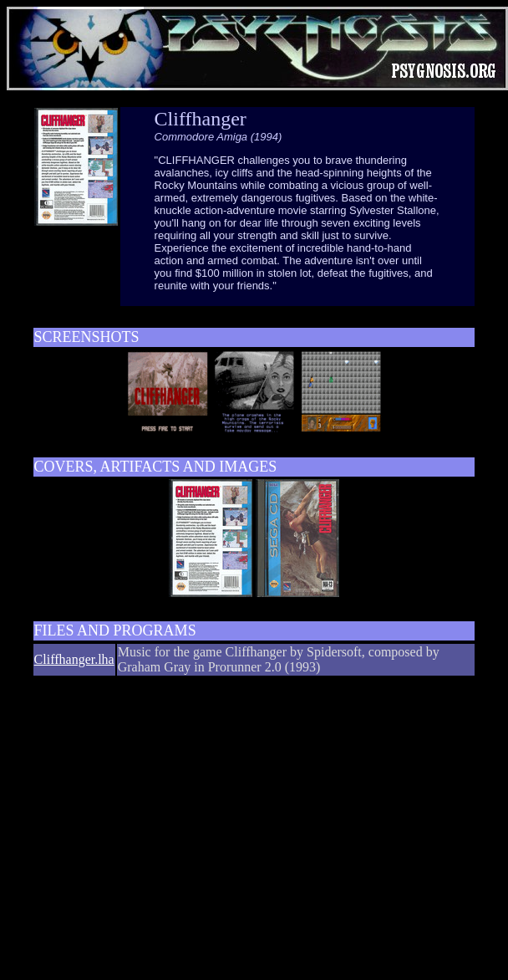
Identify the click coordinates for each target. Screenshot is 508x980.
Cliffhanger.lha (74, 659)
